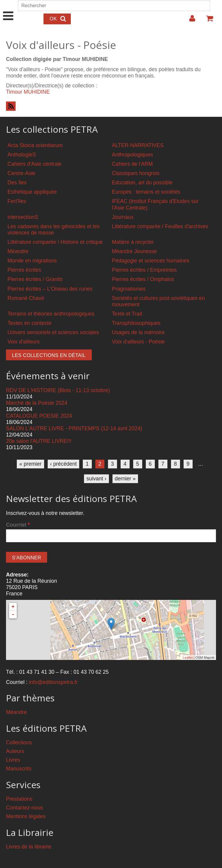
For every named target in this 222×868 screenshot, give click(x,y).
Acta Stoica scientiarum (35, 145)
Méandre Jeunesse (134, 251)
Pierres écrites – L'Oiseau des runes (50, 289)
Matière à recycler (133, 242)
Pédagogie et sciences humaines (151, 261)
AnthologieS (22, 155)
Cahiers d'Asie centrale (34, 164)
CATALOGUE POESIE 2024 (39, 416)
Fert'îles (17, 201)
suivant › (96, 479)
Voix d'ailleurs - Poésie (138, 342)
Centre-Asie (21, 173)
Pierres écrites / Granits (35, 279)
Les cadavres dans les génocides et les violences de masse (54, 230)
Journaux (123, 217)
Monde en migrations (32, 261)
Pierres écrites (24, 270)
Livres (13, 760)
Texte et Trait (127, 314)
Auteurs (15, 751)
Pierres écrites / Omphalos (143, 279)
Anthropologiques (132, 155)
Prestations (19, 799)
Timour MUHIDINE (28, 92)
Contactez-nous (24, 808)
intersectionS (23, 217)
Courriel (18, 525)
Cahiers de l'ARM (132, 164)
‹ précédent (63, 464)
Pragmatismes (129, 289)
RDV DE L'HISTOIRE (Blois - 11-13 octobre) (58, 390)
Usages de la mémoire (138, 332)
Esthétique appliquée (32, 192)
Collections (19, 742)
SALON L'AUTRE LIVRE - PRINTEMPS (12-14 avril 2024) (74, 428)
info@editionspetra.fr (53, 682)
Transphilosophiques (136, 323)
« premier (30, 464)
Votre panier (207, 21)
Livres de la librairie (29, 847)
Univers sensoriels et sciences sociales (53, 332)
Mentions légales (26, 816)
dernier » (125, 479)
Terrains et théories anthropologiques (51, 314)
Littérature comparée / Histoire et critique (55, 242)
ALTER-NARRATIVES (138, 145)
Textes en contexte (30, 323)
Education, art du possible (142, 183)
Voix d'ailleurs (24, 342)
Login (189, 21)
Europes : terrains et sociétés (146, 192)
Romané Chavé (26, 298)
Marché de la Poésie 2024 (37, 403)
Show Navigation (8, 10)
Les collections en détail (49, 355)
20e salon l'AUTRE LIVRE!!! (39, 441)
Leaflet (188, 658)
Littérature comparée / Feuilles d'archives (160, 226)
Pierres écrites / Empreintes (144, 270)
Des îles (17, 183)
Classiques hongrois (136, 173)
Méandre (18, 251)
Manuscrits (19, 769)
